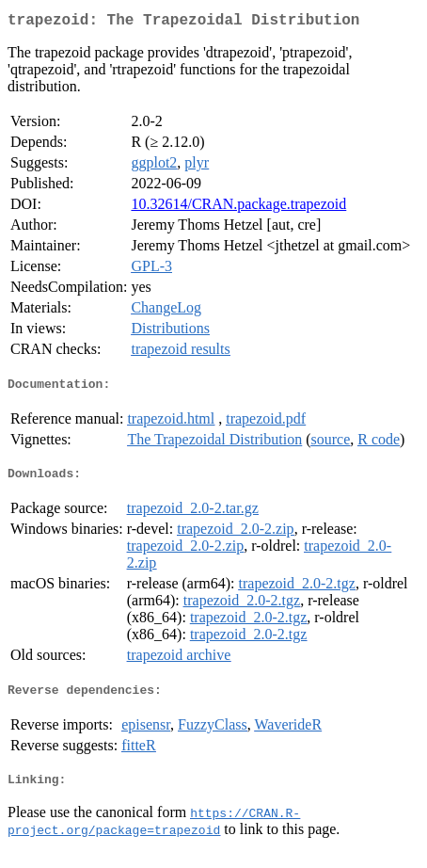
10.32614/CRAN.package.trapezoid (238, 208)
